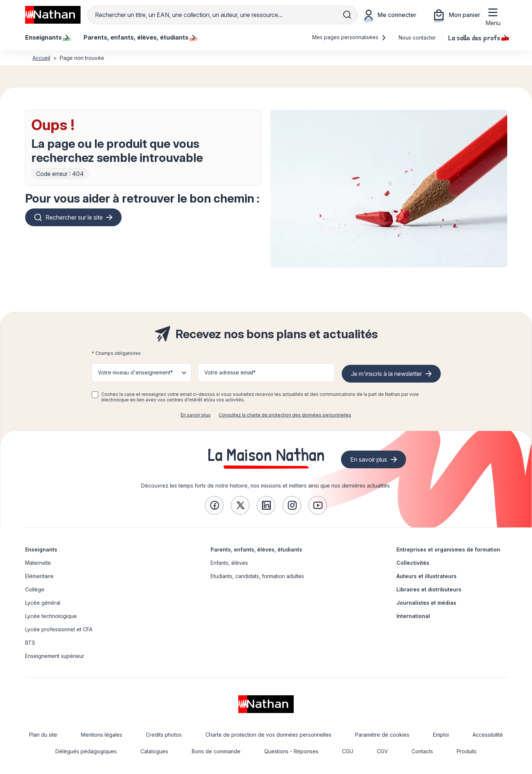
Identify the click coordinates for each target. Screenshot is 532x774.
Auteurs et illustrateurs (427, 576)
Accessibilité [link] (488, 735)
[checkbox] (95, 395)
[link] (214, 505)
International (413, 616)
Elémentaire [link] (39, 576)
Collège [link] (35, 589)
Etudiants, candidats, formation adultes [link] (257, 576)
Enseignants (41, 549)
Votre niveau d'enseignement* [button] (135, 372)
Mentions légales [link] (102, 735)
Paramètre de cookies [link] (382, 735)
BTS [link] (30, 643)
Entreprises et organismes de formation (448, 549)
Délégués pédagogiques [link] (86, 751)
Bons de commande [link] (216, 751)
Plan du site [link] (43, 735)
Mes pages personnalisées (349, 37)
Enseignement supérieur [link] (55, 656)
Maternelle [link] (38, 563)
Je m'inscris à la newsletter (386, 374)
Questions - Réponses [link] (291, 751)
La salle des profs (478, 37)
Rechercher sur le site (74, 217)
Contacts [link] (422, 751)
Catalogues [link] (154, 751)
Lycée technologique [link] (51, 616)
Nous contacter (417, 38)
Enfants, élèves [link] (229, 563)
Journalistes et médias (426, 603)
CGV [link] (382, 751)
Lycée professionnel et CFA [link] (59, 629)
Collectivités (413, 563)
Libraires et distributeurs (429, 589)
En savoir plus (196, 415)
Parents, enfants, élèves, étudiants (256, 549)
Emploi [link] (441, 735)
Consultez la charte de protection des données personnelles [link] (285, 415)
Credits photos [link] (164, 735)
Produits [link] (467, 751)
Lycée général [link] (43, 603)
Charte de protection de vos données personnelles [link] (268, 735)
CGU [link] (348, 751)
